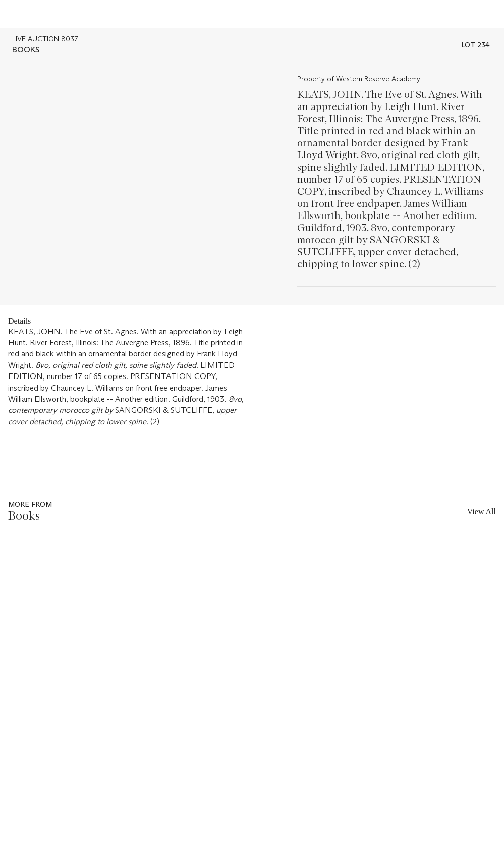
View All (482, 511)
